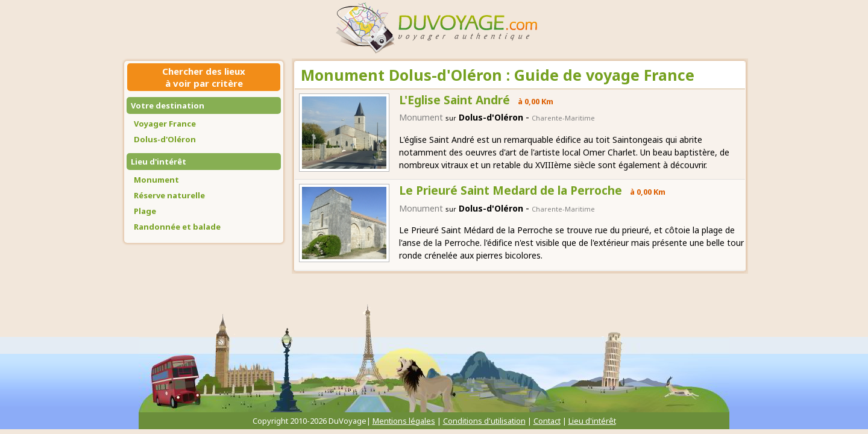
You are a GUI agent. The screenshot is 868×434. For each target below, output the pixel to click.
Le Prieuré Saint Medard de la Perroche (511, 190)
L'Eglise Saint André (454, 100)
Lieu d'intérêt (159, 162)
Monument (156, 180)
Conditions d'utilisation (484, 421)
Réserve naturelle (169, 195)
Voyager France (165, 124)
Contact (547, 421)
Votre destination (168, 105)
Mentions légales (404, 421)
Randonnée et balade (177, 227)
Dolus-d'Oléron (165, 139)
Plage (145, 211)
